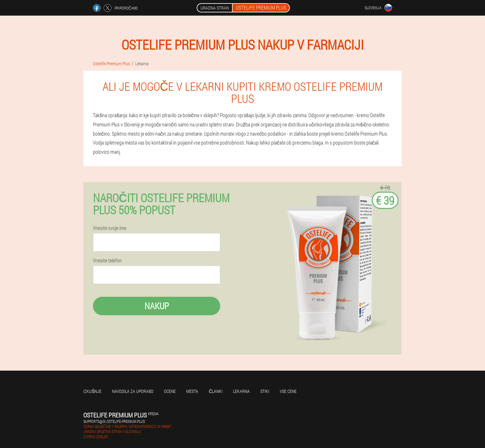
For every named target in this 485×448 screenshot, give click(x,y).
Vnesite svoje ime (110, 228)
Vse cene (288, 391)
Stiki (265, 391)
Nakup (157, 306)
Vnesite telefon (107, 260)
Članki (216, 391)
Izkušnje (92, 391)
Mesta (192, 391)
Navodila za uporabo (133, 391)
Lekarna (241, 391)
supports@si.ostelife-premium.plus (114, 421)
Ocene (170, 391)
